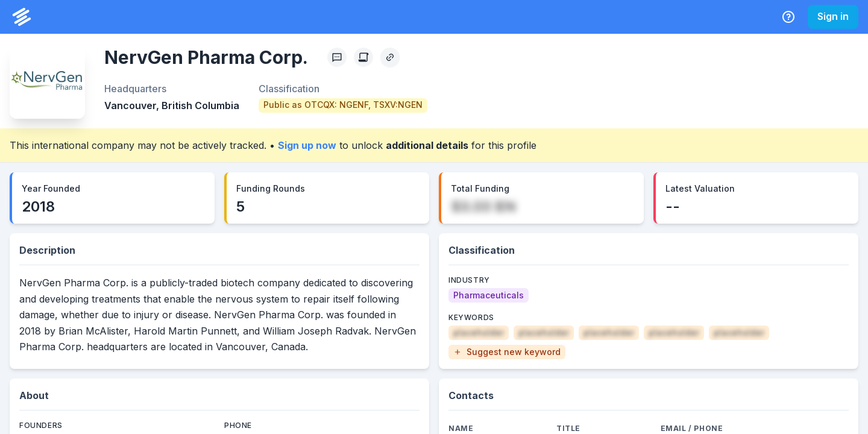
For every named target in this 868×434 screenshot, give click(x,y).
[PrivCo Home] (22, 17)
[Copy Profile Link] (390, 57)
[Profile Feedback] (337, 57)
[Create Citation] (363, 57)
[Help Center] (788, 17)
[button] (507, 352)
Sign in (833, 16)
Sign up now (307, 145)
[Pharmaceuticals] (489, 295)
